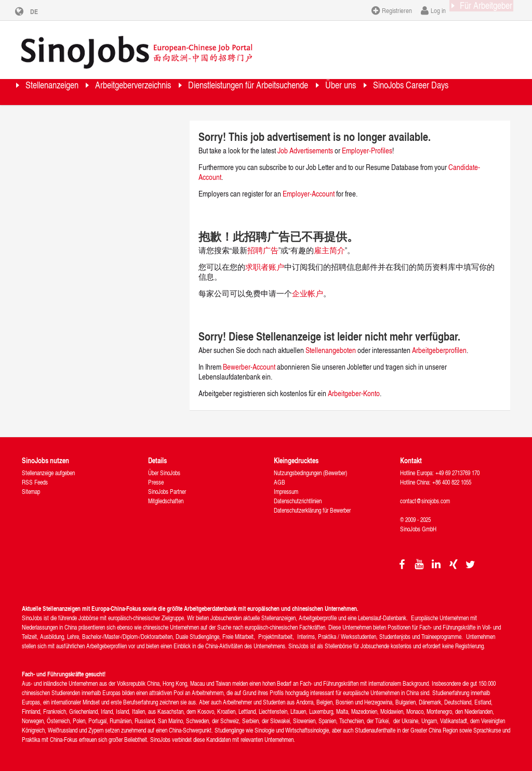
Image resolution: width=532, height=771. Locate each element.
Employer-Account (309, 193)
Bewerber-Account (249, 366)
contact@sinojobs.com (425, 500)
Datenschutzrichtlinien (298, 500)
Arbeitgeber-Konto (354, 392)
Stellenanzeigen (64, 91)
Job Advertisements (305, 149)
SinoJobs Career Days (77, 117)
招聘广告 (263, 249)
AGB (280, 481)
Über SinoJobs (164, 472)
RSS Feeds (35, 481)
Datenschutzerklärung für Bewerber (312, 509)
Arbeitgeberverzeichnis (172, 91)
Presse (156, 481)
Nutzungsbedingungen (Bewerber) (310, 472)
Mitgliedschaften (166, 500)
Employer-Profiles (367, 149)
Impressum (286, 491)
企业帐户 (308, 292)
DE (42, 11)
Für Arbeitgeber (476, 10)
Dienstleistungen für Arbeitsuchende (322, 91)
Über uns (443, 91)
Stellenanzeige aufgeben (48, 472)
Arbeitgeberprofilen (439, 349)
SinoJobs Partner (167, 491)
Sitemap (31, 491)
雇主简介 (329, 249)
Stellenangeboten (331, 349)
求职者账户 (265, 266)
